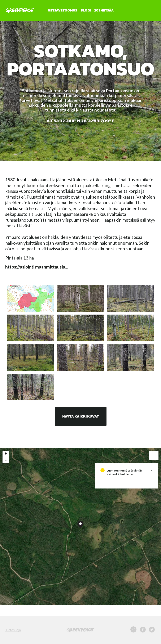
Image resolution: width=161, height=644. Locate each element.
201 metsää (104, 10)
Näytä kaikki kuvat (81, 416)
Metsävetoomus (62, 10)
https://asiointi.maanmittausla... (36, 267)
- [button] (6, 460)
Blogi (86, 10)
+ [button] (6, 454)
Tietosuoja (13, 630)
